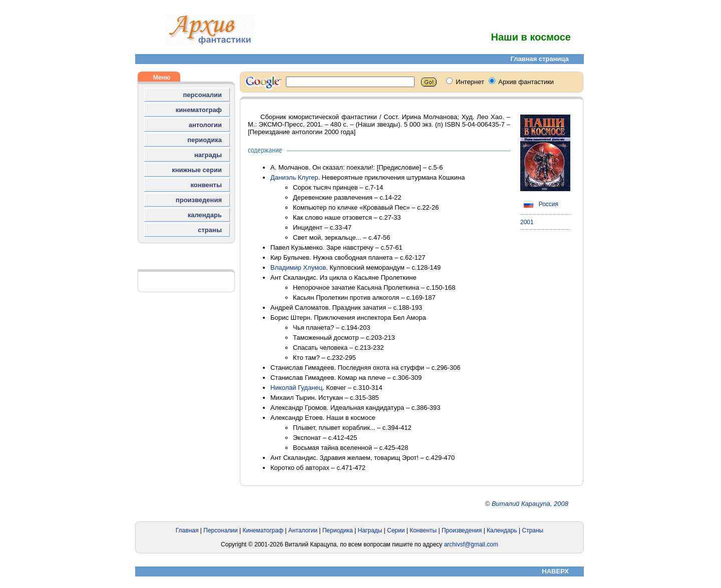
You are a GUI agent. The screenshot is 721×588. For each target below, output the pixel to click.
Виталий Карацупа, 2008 (530, 504)
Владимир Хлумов (298, 267)
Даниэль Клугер (294, 177)
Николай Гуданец (296, 388)
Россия (539, 204)
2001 (527, 222)
